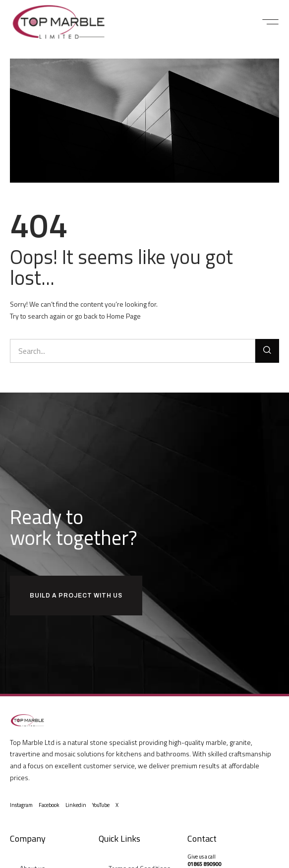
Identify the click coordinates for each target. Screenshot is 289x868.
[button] (270, 22)
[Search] (267, 351)
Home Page (124, 316)
